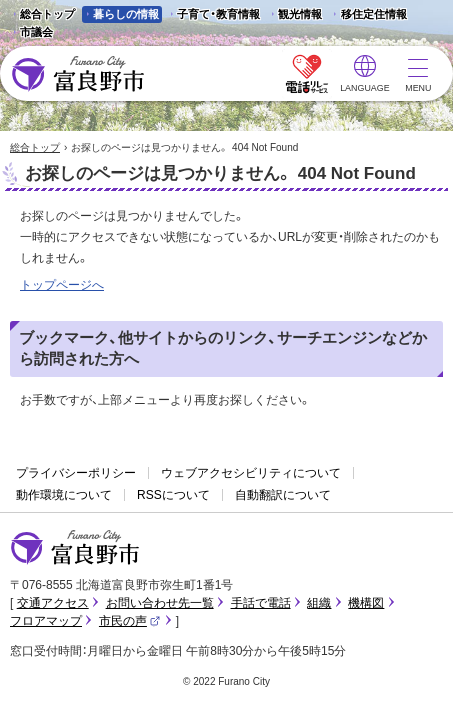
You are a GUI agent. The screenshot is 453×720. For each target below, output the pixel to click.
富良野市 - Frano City (77, 74)
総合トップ (47, 14)
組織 (319, 603)
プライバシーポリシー (76, 473)
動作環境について (64, 495)
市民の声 (130, 621)
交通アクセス (53, 603)
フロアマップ (46, 621)
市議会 (36, 32)
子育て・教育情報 (218, 14)
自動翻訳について (283, 495)
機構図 (366, 603)
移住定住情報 (367, 15)
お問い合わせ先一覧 (160, 603)
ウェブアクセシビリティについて (251, 473)
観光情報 (294, 15)
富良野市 (75, 548)
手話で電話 (261, 603)
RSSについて (173, 495)
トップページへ (62, 285)
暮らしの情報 (126, 14)
